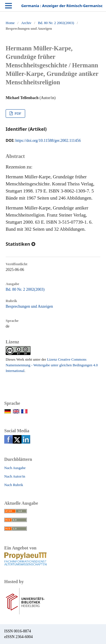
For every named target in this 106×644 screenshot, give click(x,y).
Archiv (26, 23)
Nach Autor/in (15, 476)
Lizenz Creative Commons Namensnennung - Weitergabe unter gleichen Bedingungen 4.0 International (52, 365)
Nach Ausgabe (15, 468)
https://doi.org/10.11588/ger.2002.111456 (48, 141)
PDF (17, 113)
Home (10, 23)
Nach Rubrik (14, 485)
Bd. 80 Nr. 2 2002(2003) (56, 23)
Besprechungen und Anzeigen (29, 306)
